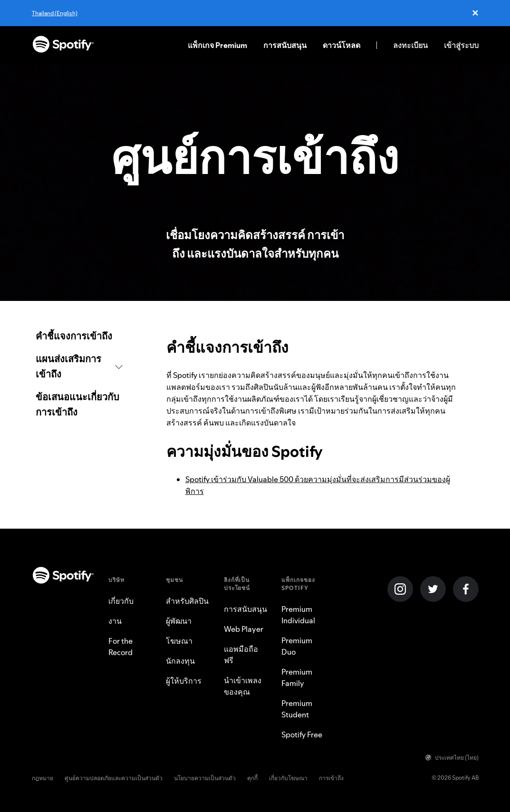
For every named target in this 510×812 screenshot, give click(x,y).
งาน (115, 621)
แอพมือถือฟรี (241, 655)
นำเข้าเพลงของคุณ (243, 686)
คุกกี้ (252, 778)
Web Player (244, 629)
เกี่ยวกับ (121, 601)
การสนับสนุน (285, 45)
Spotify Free (302, 735)
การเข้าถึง (331, 778)
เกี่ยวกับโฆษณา (288, 778)
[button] (79, 367)
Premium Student (297, 709)
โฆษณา (179, 641)
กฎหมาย (43, 778)
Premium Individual (298, 615)
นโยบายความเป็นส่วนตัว (205, 778)
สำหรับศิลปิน (187, 601)
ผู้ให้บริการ (184, 681)
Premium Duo (297, 646)
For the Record (120, 647)
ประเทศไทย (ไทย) (452, 758)
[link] (79, 336)
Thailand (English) (55, 13)
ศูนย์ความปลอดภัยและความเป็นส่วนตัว (114, 778)
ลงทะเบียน (410, 45)
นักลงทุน (180, 661)
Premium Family (297, 677)
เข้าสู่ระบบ (461, 45)
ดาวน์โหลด (342, 45)
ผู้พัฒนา (179, 621)
